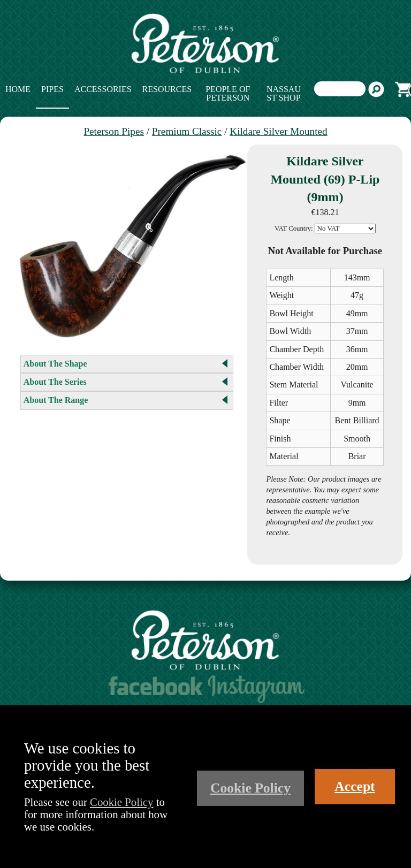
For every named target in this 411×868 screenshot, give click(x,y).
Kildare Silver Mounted (278, 131)
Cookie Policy (121, 802)
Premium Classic (187, 131)
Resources (167, 89)
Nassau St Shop (284, 93)
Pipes (52, 89)
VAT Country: (294, 229)
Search (376, 89)
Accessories (103, 89)
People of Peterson (228, 93)
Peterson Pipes (113, 131)
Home (18, 89)
